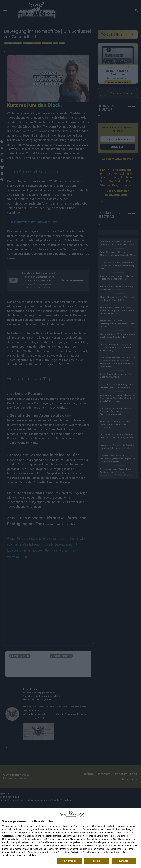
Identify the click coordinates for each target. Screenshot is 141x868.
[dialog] (70, 838)
